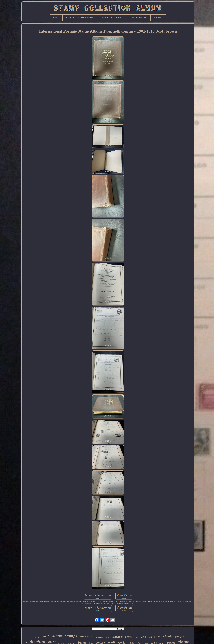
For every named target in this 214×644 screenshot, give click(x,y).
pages (179, 636)
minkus (129, 637)
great (137, 637)
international (99, 637)
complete (117, 637)
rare (107, 638)
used (45, 636)
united (152, 637)
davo (144, 637)
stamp (57, 636)
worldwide (165, 636)
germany (35, 637)
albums (86, 636)
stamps (71, 636)
